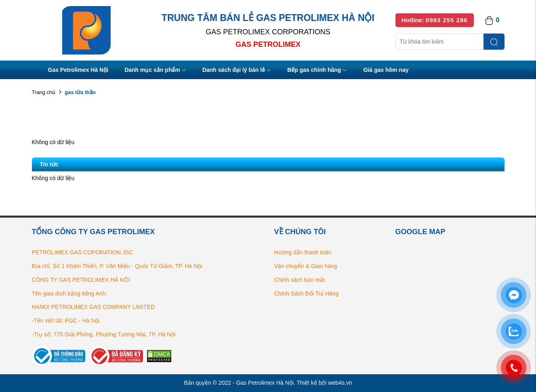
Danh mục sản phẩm (155, 70)
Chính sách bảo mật (300, 280)
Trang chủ (44, 92)
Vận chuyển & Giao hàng (306, 266)
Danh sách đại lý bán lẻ (237, 70)
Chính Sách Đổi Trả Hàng (307, 293)
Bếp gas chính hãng (317, 70)
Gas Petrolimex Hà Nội (78, 70)
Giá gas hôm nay (386, 70)
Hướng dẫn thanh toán (303, 252)
